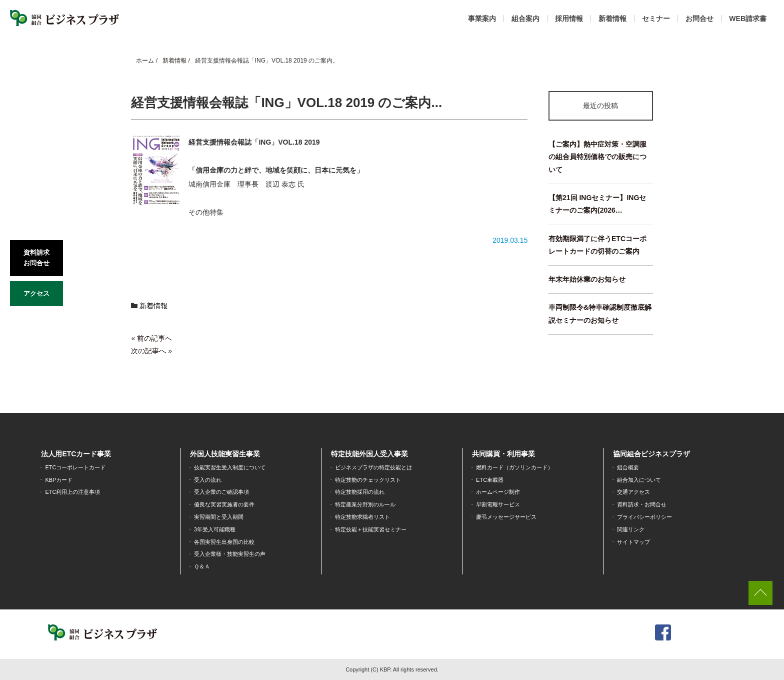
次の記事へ (148, 351)
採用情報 (569, 19)
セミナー (656, 19)
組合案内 (525, 19)
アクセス (36, 293)
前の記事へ (154, 338)
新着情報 (612, 19)
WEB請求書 (748, 19)
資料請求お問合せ (36, 258)
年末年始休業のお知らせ (587, 279)
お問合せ (699, 19)
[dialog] (765, 660)
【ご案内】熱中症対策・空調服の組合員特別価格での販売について (597, 157)
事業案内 (482, 19)
